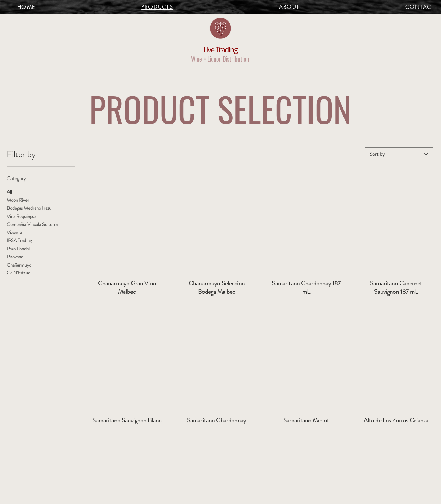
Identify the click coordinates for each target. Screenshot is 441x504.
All (9, 192)
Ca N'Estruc (18, 273)
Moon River (18, 200)
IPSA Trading (19, 240)
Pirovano (15, 257)
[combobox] (399, 154)
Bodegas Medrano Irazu (29, 208)
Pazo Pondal (18, 248)
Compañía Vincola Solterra (32, 224)
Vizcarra (14, 232)
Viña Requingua (22, 216)
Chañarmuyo (19, 265)
